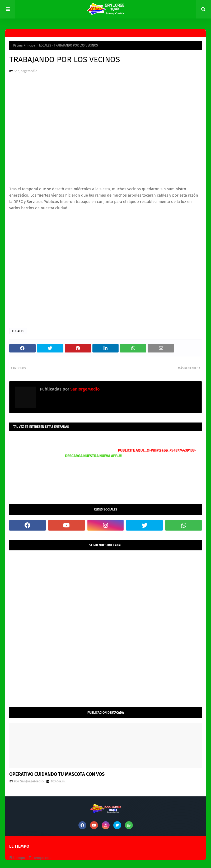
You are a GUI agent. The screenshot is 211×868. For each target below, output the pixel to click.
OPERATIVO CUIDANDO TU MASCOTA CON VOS (57, 774)
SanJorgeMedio (26, 71)
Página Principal (25, 45)
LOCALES (45, 45)
